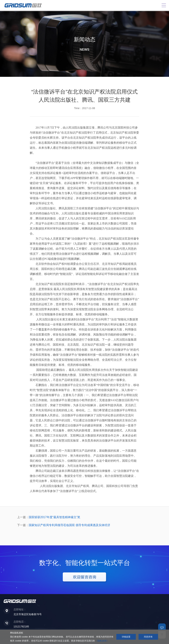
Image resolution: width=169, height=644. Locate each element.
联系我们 (162, 627)
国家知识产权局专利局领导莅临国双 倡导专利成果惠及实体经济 (69, 525)
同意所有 (148, 637)
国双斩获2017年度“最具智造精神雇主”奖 (54, 517)
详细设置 (126, 637)
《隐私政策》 (102, 641)
